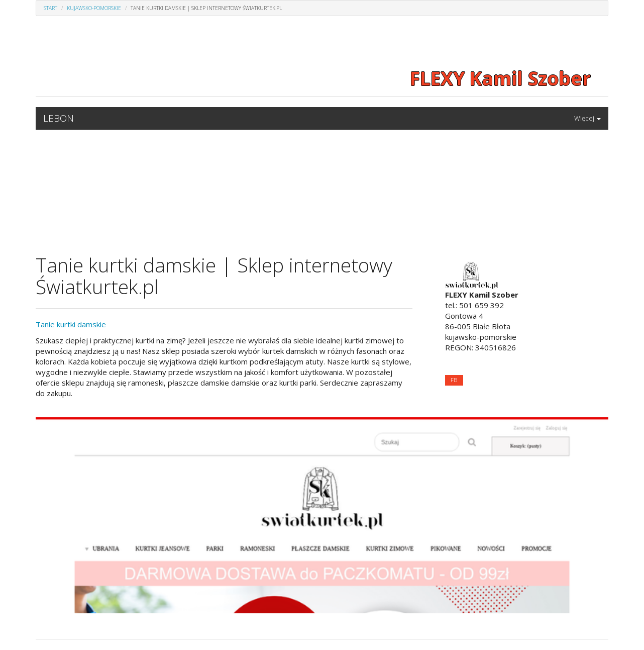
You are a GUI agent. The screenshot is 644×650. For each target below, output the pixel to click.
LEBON (59, 118)
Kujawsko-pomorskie (94, 8)
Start (50, 8)
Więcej (587, 118)
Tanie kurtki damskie (71, 324)
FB (454, 380)
